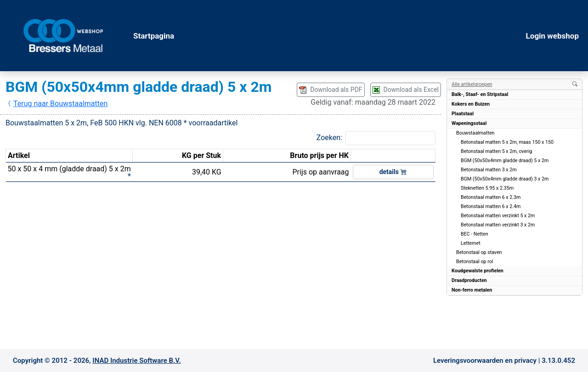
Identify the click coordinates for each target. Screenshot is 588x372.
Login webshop (552, 36)
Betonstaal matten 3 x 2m (489, 170)
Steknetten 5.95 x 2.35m (487, 188)
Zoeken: (329, 138)
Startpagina (154, 36)
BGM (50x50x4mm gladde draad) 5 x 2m (505, 161)
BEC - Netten (475, 234)
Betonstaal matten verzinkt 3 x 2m (498, 225)
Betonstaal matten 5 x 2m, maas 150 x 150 (507, 142)
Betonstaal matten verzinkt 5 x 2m (498, 216)
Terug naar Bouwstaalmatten (57, 104)
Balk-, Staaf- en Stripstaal (480, 94)
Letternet (471, 243)
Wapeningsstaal (469, 123)
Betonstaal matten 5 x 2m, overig (496, 151)
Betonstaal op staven (479, 252)
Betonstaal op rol (475, 262)
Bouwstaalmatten (475, 133)
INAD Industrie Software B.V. (136, 361)
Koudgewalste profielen (478, 271)
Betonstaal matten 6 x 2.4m (491, 206)
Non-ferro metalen (472, 290)
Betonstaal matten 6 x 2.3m (491, 197)
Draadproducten (469, 280)
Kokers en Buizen (471, 104)
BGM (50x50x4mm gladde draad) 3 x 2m (505, 179)
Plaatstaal (463, 114)
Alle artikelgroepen (472, 84)
